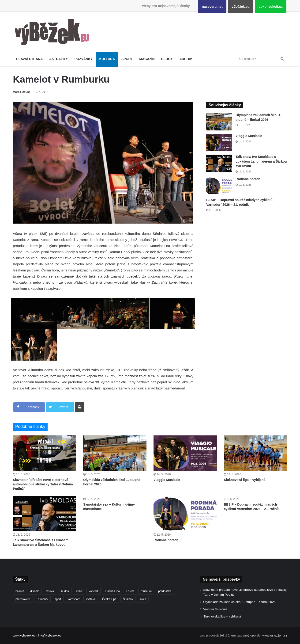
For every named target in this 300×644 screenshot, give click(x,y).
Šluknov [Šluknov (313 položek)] (128, 599)
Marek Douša (22, 92)
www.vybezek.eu (24, 635)
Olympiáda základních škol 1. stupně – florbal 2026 (239, 602)
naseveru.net (212, 7)
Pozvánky (84, 59)
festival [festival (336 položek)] (50, 591)
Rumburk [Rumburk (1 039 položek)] (43, 599)
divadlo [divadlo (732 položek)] (35, 591)
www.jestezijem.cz (275, 635)
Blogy (167, 59)
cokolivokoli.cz (270, 7)
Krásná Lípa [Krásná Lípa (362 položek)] (112, 591)
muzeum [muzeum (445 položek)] (146, 591)
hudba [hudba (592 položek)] (65, 591)
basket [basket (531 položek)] (20, 591)
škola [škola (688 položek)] (143, 599)
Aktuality (58, 59)
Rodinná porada (248, 179)
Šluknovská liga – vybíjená (245, 480)
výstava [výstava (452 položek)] (91, 599)
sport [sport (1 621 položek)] (58, 599)
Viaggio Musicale (249, 136)
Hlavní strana (29, 59)
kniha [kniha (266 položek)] (79, 591)
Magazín (147, 59)
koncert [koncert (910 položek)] (93, 591)
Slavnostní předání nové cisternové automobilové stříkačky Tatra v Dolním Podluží (43, 484)
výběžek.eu (241, 7)
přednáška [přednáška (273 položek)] (165, 591)
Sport (127, 59)
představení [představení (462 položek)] (23, 599)
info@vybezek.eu (50, 635)
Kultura (107, 59)
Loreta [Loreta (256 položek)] (130, 591)
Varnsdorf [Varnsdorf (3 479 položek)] (73, 599)
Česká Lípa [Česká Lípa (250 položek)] (109, 599)
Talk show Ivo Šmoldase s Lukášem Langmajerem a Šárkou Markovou (261, 161)
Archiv (186, 59)
